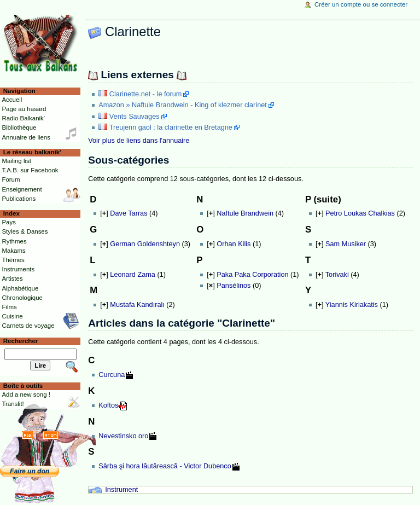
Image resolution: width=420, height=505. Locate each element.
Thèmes (13, 260)
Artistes (12, 278)
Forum (11, 179)
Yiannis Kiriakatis (352, 305)
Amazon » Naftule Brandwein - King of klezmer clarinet (182, 105)
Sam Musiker (346, 244)
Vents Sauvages (135, 117)
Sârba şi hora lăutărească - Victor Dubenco (165, 466)
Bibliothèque (19, 127)
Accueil (12, 100)
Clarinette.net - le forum (146, 94)
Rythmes (14, 241)
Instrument (121, 490)
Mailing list (16, 161)
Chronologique (22, 298)
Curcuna (112, 375)
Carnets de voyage (28, 326)
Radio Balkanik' (23, 118)
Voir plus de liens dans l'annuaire (139, 141)
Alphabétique (20, 288)
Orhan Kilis (234, 244)
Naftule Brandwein (245, 213)
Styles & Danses (25, 231)
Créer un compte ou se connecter (361, 4)
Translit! (13, 404)
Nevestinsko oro (123, 436)
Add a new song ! (26, 394)
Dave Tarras (129, 213)
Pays (8, 222)
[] (104, 213)
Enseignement (22, 189)
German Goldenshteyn (145, 244)
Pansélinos (234, 286)
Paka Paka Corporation (252, 275)
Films (9, 307)
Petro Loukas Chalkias (360, 213)
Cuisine (12, 316)
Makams (13, 251)
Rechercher (21, 341)
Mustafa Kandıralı (137, 305)
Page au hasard (24, 109)
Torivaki (337, 275)
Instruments (18, 269)
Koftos (108, 405)
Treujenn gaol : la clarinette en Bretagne (171, 127)
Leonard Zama (133, 275)
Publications (19, 199)
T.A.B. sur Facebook (30, 170)
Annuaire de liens (26, 137)
